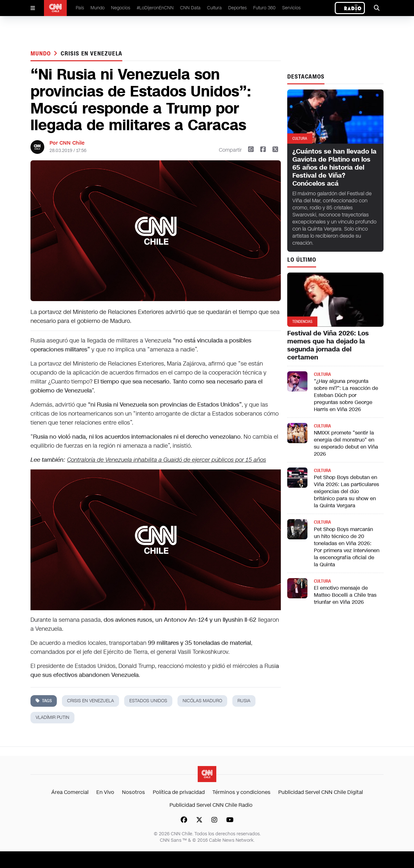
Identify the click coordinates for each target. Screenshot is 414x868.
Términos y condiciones (241, 792)
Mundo (98, 8)
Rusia (244, 701)
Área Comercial (70, 792)
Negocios (121, 8)
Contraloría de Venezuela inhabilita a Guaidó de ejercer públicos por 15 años (167, 460)
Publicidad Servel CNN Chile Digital (321, 792)
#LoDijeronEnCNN (155, 8)
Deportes (237, 8)
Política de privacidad (179, 792)
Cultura (214, 8)
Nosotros (134, 792)
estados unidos (148, 701)
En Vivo (105, 792)
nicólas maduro (202, 701)
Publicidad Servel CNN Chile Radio (211, 805)
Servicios (291, 8)
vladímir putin (52, 717)
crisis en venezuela (91, 54)
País (80, 8)
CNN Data (190, 8)
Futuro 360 (264, 8)
